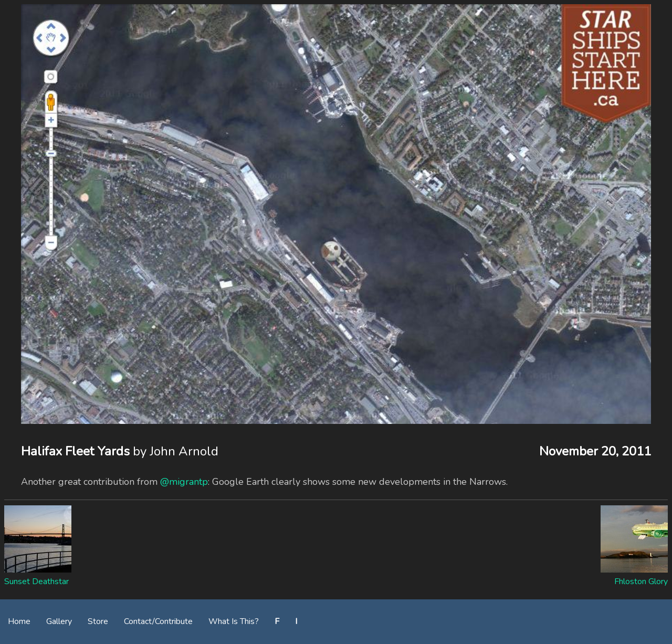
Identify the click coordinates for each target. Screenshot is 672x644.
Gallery (59, 621)
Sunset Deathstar (36, 581)
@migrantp (184, 482)
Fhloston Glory (641, 581)
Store (98, 621)
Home (19, 621)
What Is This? (234, 621)
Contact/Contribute (158, 621)
